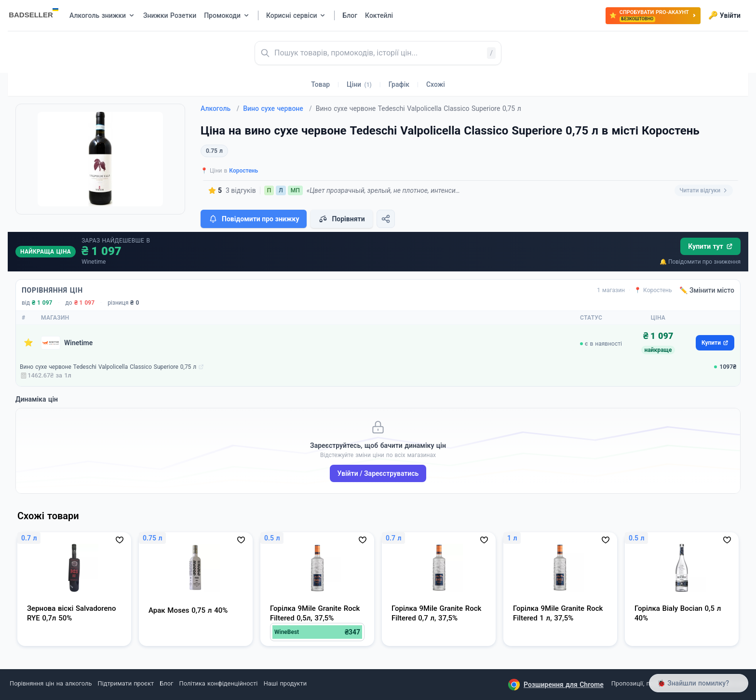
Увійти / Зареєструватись (378, 473)
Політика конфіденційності (219, 683)
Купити (715, 343)
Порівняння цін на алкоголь (51, 683)
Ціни (359, 84)
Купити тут (710, 246)
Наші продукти (285, 683)
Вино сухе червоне (277, 108)
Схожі (436, 84)
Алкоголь (220, 108)
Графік (399, 84)
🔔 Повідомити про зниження (700, 262)
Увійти (724, 15)
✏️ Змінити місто (707, 290)
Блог (166, 683)
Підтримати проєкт (126, 683)
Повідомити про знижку (254, 219)
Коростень (243, 171)
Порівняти (341, 219)
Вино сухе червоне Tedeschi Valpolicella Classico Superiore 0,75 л (108, 367)
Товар (320, 84)
